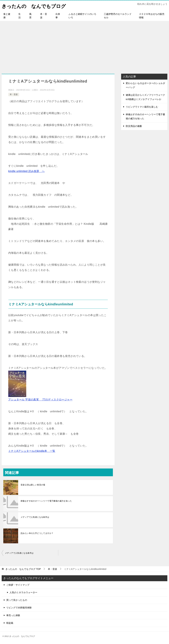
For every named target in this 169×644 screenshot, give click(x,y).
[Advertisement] (84, 46)
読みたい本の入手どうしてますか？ (37, 533)
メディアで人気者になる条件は (35, 517)
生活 (19, 16)
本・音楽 (44, 16)
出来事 (58, 16)
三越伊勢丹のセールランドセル (118, 16)
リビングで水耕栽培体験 (19, 608)
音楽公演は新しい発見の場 (33, 485)
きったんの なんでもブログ (35, 6)
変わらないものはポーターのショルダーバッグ (145, 85)
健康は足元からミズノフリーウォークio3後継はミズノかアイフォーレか (145, 97)
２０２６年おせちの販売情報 (152, 16)
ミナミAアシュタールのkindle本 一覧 (32, 451)
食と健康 (7, 16)
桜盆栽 (10, 623)
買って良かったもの (17, 600)
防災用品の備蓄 (134, 126)
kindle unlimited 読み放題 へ (26, 171)
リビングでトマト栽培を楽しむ (142, 107)
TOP (23, 569)
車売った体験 (13, 615)
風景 (30, 16)
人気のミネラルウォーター (23, 592)
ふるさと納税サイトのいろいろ (82, 16)
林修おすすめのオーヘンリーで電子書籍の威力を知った (46, 501)
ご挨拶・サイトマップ (18, 585)
